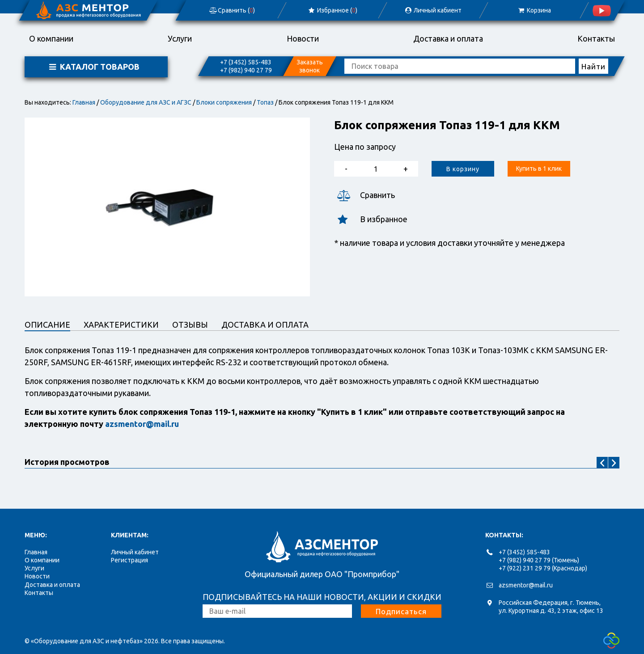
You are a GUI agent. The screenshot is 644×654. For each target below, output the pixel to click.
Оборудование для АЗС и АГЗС (146, 102)
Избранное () (333, 10)
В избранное (371, 219)
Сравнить (364, 195)
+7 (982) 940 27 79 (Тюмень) (539, 560)
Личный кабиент (433, 10)
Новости (303, 38)
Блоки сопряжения (224, 102)
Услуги (180, 38)
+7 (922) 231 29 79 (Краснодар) (543, 568)
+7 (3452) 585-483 (246, 62)
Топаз (265, 102)
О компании (51, 38)
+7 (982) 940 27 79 (246, 70)
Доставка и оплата (448, 38)
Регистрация (129, 560)
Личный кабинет (135, 552)
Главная (84, 102)
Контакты (596, 38)
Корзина (534, 10)
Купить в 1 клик (539, 169)
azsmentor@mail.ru (526, 585)
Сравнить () (232, 10)
